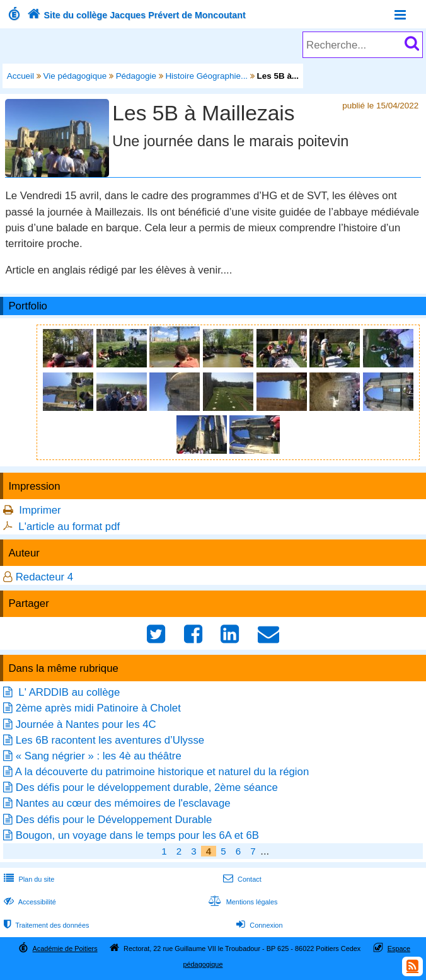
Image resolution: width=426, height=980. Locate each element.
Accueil (20, 76)
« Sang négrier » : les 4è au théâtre (99, 756)
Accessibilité (29, 902)
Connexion (258, 925)
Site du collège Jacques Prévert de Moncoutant (135, 15)
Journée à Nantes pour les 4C (86, 724)
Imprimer (40, 510)
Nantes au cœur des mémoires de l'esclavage (123, 803)
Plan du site (28, 879)
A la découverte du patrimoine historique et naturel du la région (162, 772)
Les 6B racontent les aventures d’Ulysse (110, 740)
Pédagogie (136, 76)
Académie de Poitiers (65, 948)
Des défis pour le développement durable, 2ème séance (147, 787)
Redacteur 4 (44, 577)
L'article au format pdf (69, 527)
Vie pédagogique (75, 76)
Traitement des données (45, 925)
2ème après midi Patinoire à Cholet (98, 708)
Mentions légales (241, 902)
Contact (241, 879)
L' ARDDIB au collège (68, 692)
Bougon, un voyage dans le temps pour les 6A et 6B (137, 835)
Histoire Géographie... (206, 76)
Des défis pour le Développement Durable (114, 820)
